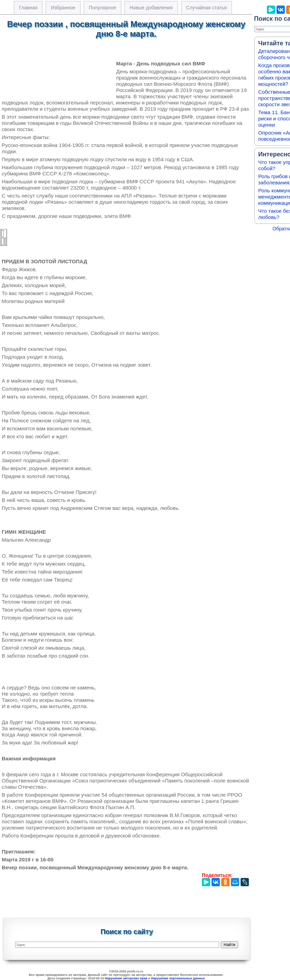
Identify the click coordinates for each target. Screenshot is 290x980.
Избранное (63, 8)
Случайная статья (207, 8)
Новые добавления (151, 8)
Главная (28, 8)
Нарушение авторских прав (126, 978)
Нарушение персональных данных (178, 978)
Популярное (102, 8)
